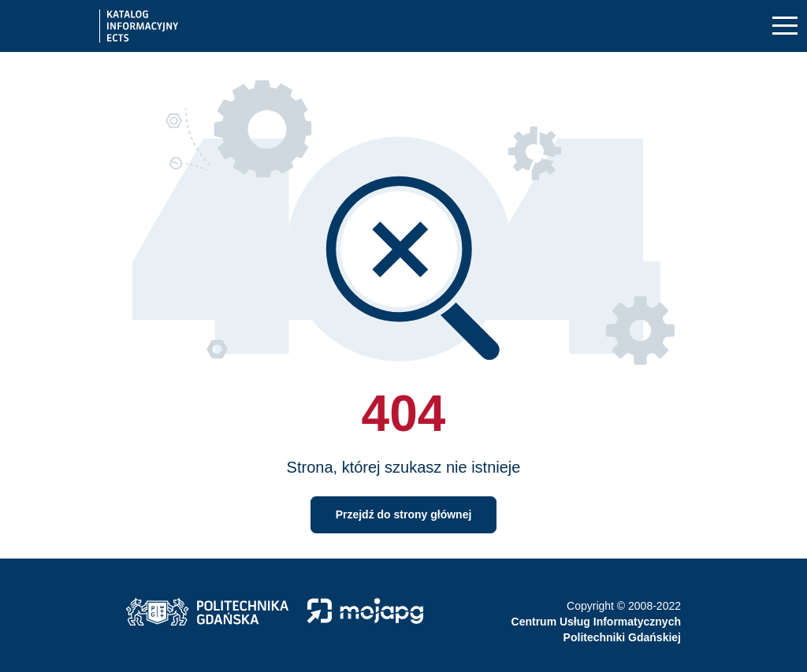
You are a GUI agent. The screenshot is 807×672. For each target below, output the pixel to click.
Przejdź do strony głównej (404, 514)
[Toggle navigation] (785, 26)
